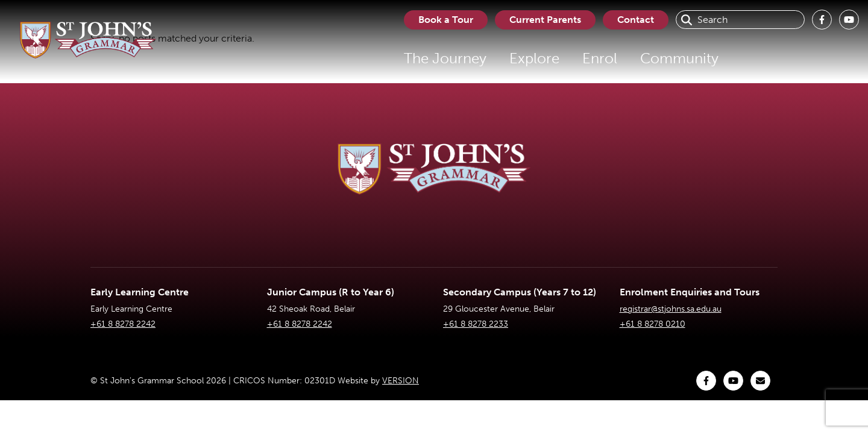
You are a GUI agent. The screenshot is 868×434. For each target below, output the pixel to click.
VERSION (401, 381)
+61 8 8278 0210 (653, 324)
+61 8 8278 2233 (476, 324)
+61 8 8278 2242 (123, 324)
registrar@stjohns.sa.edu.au (671, 309)
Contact (636, 20)
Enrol (600, 58)
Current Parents (545, 20)
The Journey (445, 58)
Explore (534, 58)
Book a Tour (446, 20)
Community (679, 58)
